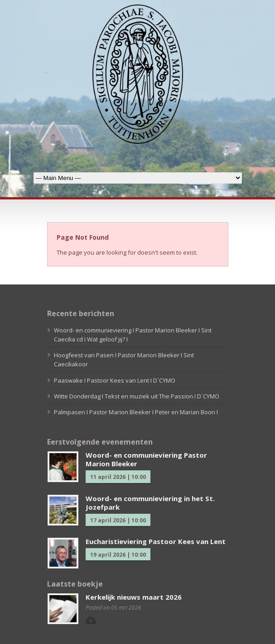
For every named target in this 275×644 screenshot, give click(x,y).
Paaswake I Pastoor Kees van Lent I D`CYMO (115, 380)
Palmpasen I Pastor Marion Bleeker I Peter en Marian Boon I (136, 412)
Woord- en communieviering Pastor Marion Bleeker (146, 459)
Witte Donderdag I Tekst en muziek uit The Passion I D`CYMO (137, 396)
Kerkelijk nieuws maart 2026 (134, 597)
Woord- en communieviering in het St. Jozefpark (150, 503)
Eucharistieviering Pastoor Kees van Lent (156, 541)
